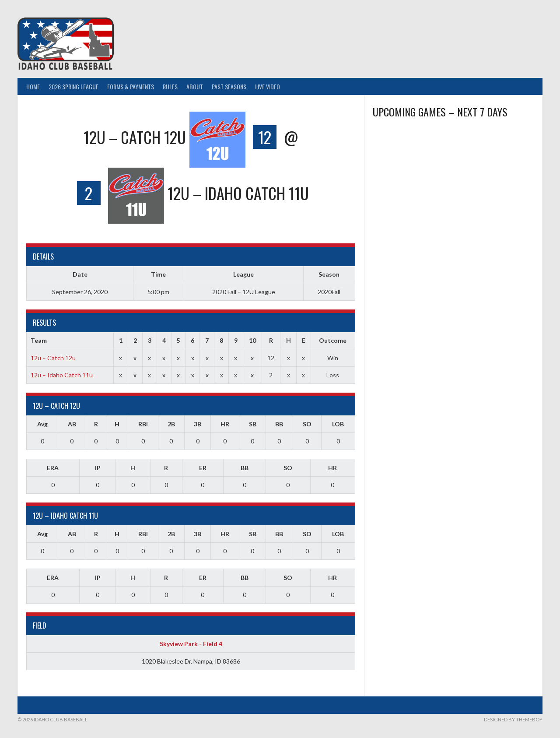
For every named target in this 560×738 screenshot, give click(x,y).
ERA (53, 468)
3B (198, 424)
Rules (170, 86)
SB (253, 424)
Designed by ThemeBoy (513, 719)
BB (279, 424)
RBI (143, 424)
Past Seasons (229, 86)
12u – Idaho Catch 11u (62, 375)
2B (171, 424)
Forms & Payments (131, 86)
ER (203, 468)
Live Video (268, 86)
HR (225, 424)
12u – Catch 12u (53, 358)
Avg (42, 424)
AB (72, 424)
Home (33, 86)
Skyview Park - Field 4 (191, 644)
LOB (338, 424)
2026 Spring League (73, 86)
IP (98, 468)
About (195, 86)
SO (307, 424)
